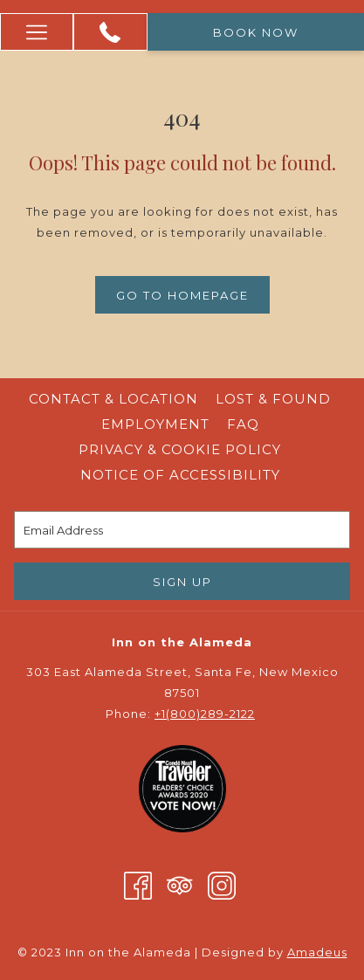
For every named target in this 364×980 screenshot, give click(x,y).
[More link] (37, 32)
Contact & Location (113, 399)
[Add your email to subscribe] (182, 530)
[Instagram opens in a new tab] (222, 885)
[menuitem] (113, 399)
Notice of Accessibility (180, 475)
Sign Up (182, 582)
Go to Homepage (182, 295)
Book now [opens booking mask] (256, 32)
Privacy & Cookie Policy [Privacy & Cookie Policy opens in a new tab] (182, 449)
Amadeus (317, 952)
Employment (155, 424)
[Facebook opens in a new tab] (138, 885)
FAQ (243, 424)
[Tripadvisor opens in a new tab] (180, 885)
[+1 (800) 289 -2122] (110, 32)
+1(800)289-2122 (205, 714)
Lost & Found (273, 399)
